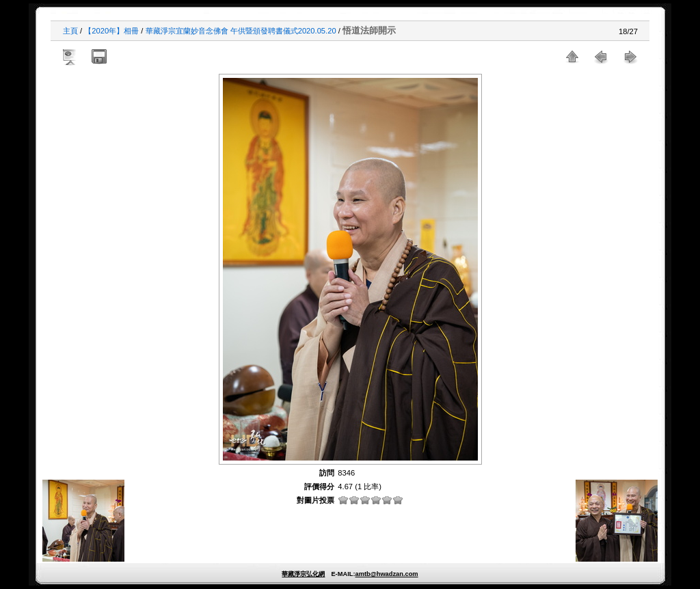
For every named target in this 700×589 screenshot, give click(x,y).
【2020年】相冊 (111, 31)
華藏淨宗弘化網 (303, 574)
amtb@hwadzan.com (386, 574)
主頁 (70, 31)
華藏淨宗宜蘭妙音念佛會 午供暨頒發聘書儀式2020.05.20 (241, 31)
